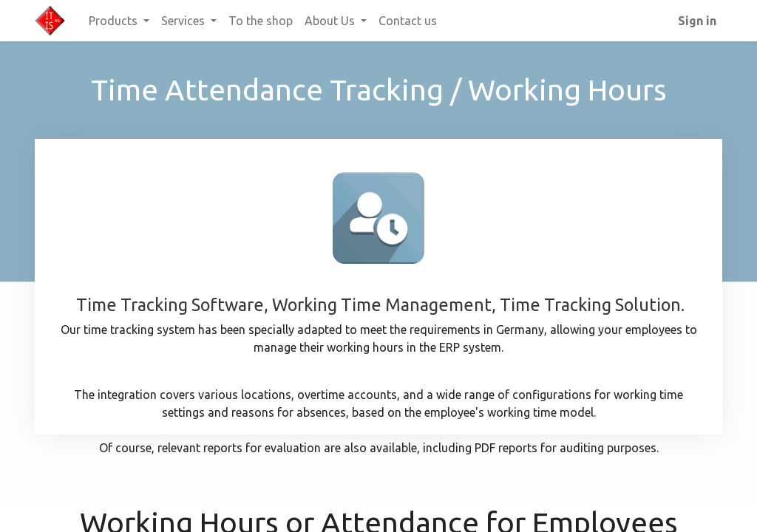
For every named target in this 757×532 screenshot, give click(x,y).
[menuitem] (261, 21)
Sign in (697, 21)
